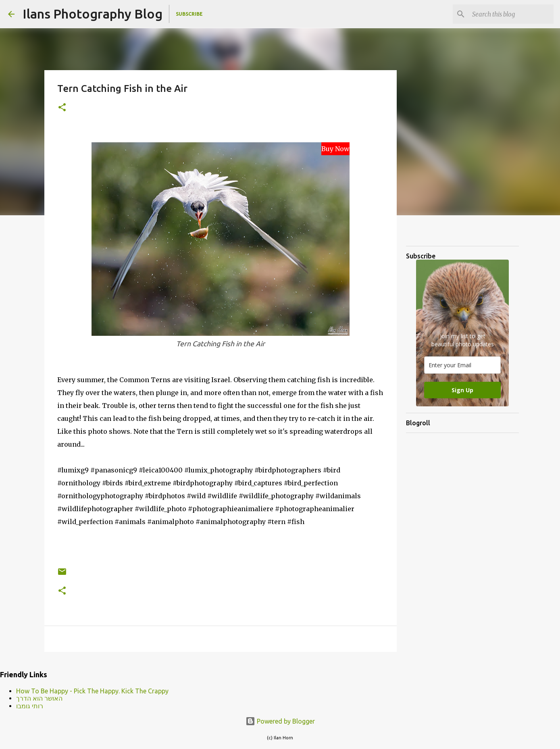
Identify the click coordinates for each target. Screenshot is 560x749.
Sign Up (462, 390)
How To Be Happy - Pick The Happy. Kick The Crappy (92, 691)
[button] (62, 108)
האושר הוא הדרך (39, 698)
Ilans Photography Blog (93, 14)
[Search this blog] (511, 14)
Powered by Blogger (280, 721)
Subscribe (189, 14)
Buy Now (335, 149)
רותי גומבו (30, 706)
